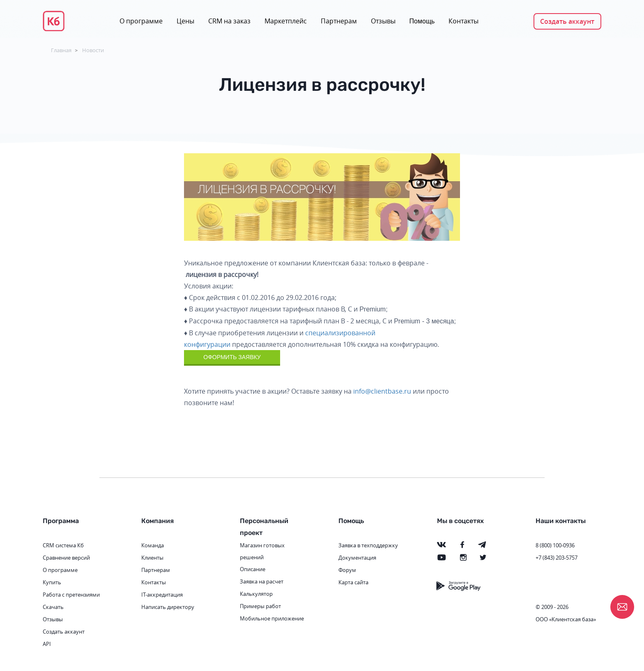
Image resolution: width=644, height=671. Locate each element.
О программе (141, 21)
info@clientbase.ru (382, 391)
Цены (185, 21)
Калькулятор (256, 594)
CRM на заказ (229, 21)
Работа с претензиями (71, 595)
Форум (347, 570)
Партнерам (339, 21)
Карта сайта (353, 582)
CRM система (59, 545)
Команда (153, 545)
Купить (52, 582)
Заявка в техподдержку (368, 545)
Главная (61, 50)
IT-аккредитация (162, 595)
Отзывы (383, 21)
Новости (93, 50)
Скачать (53, 607)
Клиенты (152, 558)
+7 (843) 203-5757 (557, 558)
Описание (253, 569)
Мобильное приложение (272, 618)
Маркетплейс (286, 21)
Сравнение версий (66, 558)
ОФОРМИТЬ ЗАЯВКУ (232, 357)
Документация (357, 558)
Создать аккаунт (567, 21)
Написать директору (168, 607)
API (47, 644)
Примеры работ (260, 606)
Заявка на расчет (262, 581)
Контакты (463, 21)
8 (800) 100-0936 (555, 545)
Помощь (422, 21)
